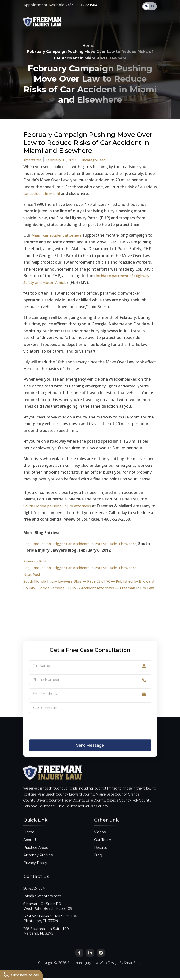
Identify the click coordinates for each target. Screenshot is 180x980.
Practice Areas (36, 852)
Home (88, 46)
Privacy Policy (35, 868)
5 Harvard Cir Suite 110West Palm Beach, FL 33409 (48, 911)
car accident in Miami (43, 194)
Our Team (103, 845)
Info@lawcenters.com (42, 901)
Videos (100, 837)
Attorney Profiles (38, 860)
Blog (98, 860)
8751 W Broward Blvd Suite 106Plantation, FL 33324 (50, 924)
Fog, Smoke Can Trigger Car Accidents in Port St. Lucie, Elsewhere (84, 544)
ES (153, 7)
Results (100, 852)
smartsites (33, 160)
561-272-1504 (34, 894)
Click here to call (22, 975)
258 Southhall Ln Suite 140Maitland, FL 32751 (46, 936)
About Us (31, 845)
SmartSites (133, 968)
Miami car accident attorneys (59, 236)
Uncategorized (98, 160)
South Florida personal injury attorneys (60, 506)
